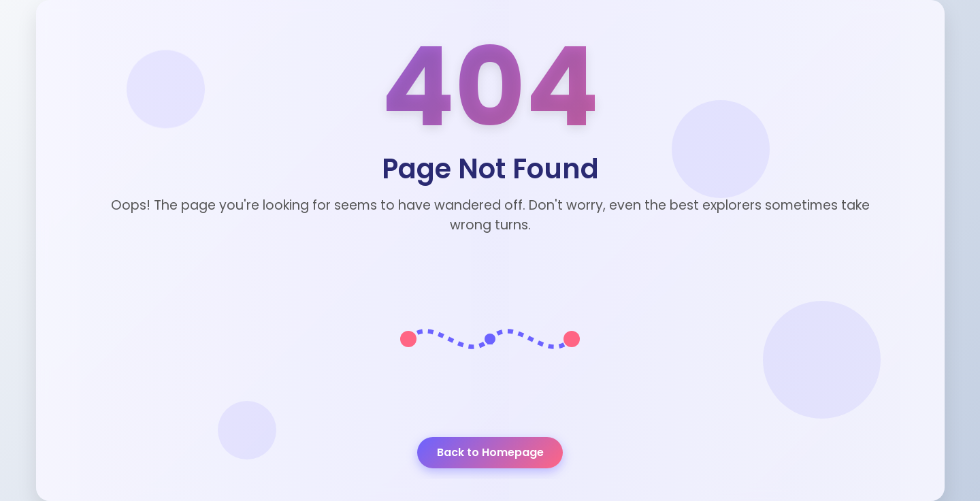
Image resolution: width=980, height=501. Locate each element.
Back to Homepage (490, 452)
